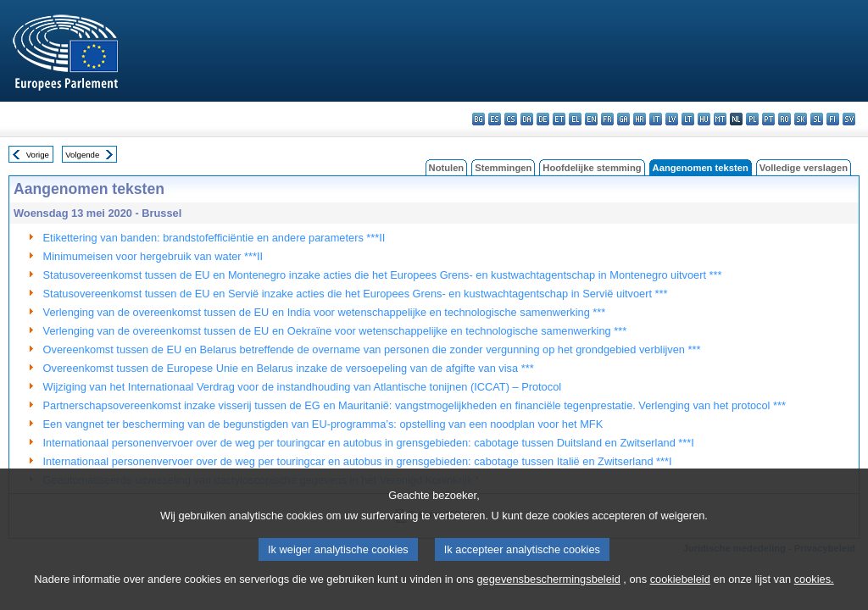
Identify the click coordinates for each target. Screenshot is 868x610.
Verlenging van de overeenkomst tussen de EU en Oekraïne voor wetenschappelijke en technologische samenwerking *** (335, 331)
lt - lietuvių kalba (688, 119)
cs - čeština (511, 119)
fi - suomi (833, 119)
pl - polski (752, 119)
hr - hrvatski (640, 119)
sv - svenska (849, 119)
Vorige (38, 155)
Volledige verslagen (804, 168)
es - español (495, 119)
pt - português (768, 119)
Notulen (447, 168)
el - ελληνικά (575, 119)
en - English (591, 119)
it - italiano (656, 119)
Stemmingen (503, 168)
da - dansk (527, 119)
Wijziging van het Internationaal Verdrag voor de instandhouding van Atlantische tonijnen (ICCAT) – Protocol (303, 387)
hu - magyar (704, 119)
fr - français (607, 119)
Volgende (82, 155)
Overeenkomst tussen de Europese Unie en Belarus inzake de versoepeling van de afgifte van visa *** (289, 368)
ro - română (785, 119)
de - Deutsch (543, 119)
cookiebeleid (680, 599)
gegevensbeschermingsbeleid (548, 599)
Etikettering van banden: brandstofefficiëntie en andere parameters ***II (214, 238)
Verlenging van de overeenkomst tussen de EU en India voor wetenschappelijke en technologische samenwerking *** (325, 312)
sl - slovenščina (817, 119)
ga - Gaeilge (623, 119)
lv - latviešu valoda (672, 119)
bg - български (479, 119)
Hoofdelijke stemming (592, 168)
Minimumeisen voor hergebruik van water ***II (153, 256)
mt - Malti (720, 119)
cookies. (814, 599)
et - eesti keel (559, 119)
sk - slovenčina (801, 119)
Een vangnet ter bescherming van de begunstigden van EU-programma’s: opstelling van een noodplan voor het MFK (323, 424)
